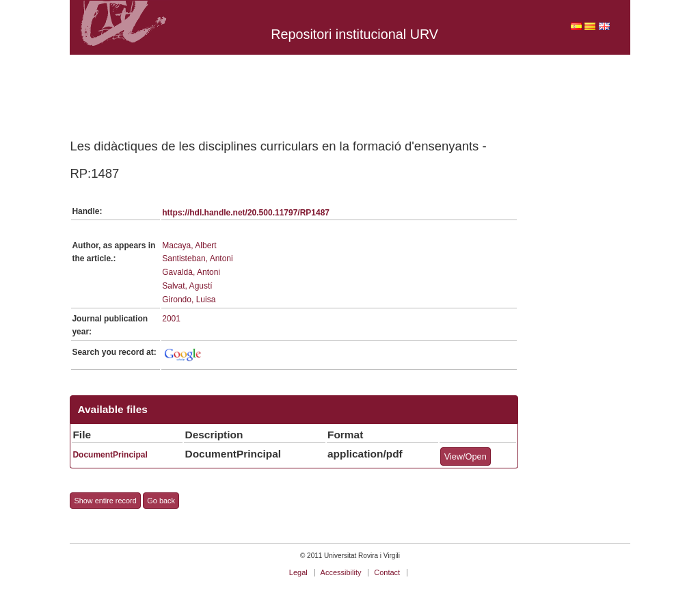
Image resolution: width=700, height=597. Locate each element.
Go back (161, 501)
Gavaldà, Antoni (191, 272)
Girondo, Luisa (189, 300)
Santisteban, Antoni (197, 258)
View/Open (466, 456)
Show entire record (105, 501)
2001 (171, 319)
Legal (298, 572)
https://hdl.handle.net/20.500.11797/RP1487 (246, 213)
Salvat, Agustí (187, 286)
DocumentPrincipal (110, 455)
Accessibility (341, 572)
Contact (387, 572)
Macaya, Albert (189, 246)
